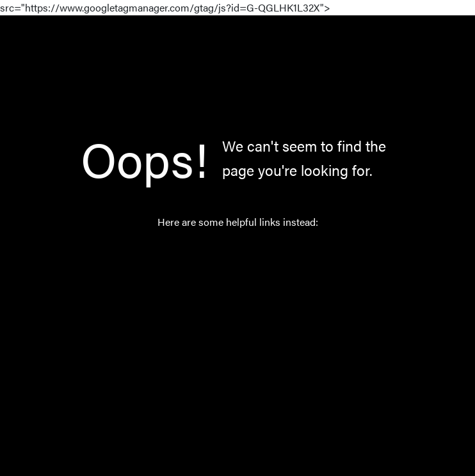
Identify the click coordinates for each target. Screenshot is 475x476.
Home (221, 255)
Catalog (224, 285)
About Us (228, 345)
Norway (224, 315)
